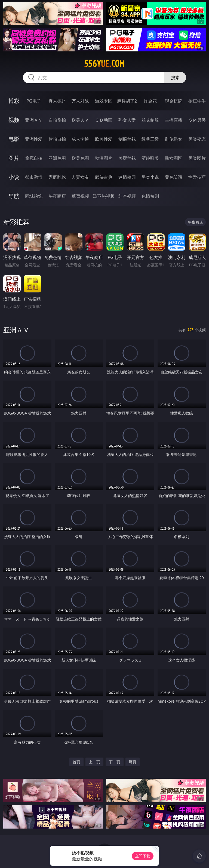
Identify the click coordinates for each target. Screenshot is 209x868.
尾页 (133, 762)
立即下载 (143, 856)
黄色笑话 (174, 177)
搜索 (175, 78)
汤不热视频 (104, 196)
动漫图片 (104, 158)
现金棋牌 (174, 101)
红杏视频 (127, 196)
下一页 (115, 762)
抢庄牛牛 (197, 101)
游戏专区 (104, 101)
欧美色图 (80, 158)
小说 (14, 177)
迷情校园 (127, 177)
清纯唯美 (150, 158)
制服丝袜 (127, 139)
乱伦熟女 (174, 139)
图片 (14, 158)
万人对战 (80, 101)
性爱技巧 (197, 177)
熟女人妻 (127, 120)
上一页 (94, 762)
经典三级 (150, 139)
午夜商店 (57, 196)
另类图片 (197, 158)
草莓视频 (80, 196)
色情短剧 (150, 196)
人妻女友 (80, 177)
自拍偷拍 (57, 120)
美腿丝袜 (127, 158)
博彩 (14, 101)
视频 (14, 120)
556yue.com (104, 64)
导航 (14, 196)
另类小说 (150, 177)
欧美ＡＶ (80, 120)
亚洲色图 (57, 158)
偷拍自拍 (57, 139)
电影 (14, 139)
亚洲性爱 (34, 139)
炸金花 (150, 101)
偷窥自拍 (34, 158)
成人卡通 (80, 139)
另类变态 (197, 139)
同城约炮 (34, 196)
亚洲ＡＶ (34, 120)
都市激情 (34, 177)
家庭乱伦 (57, 177)
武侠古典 (104, 177)
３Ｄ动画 (104, 120)
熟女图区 (174, 158)
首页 (76, 762)
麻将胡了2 (127, 101)
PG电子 (34, 101)
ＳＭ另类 (197, 120)
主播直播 (174, 120)
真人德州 (57, 101)
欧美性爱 (104, 139)
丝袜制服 (150, 120)
